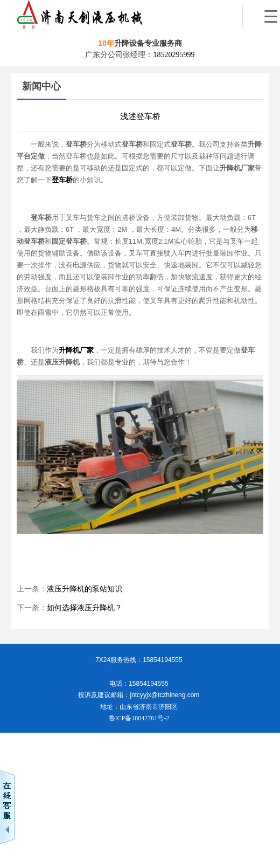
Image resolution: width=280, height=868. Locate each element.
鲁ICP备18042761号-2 (139, 718)
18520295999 (174, 55)
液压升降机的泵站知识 (85, 589)
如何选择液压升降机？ (85, 608)
